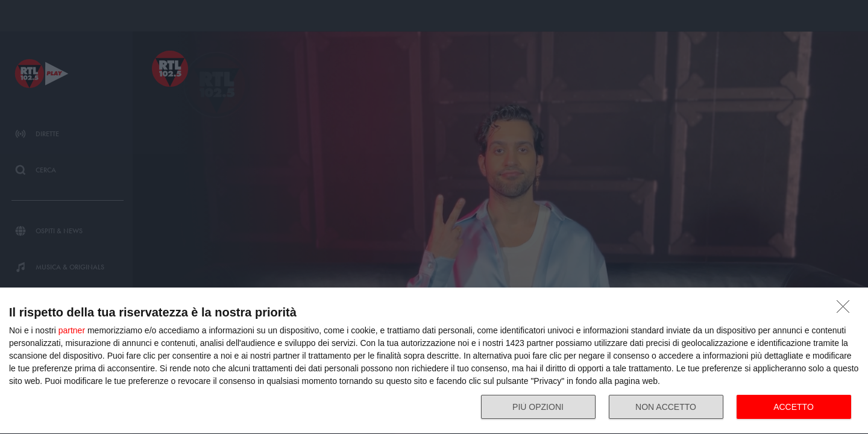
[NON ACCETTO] (846, 310)
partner (72, 330)
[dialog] (434, 361)
